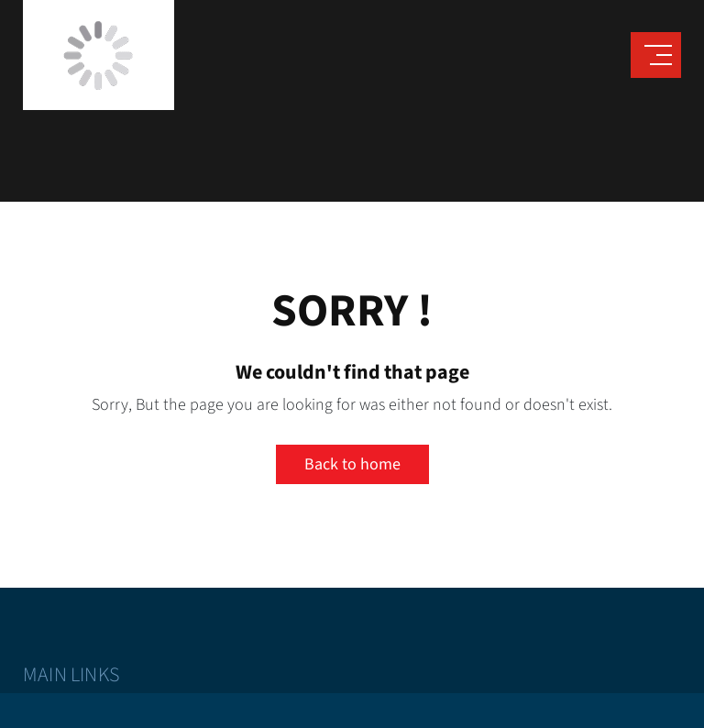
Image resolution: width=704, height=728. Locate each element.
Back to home (352, 464)
